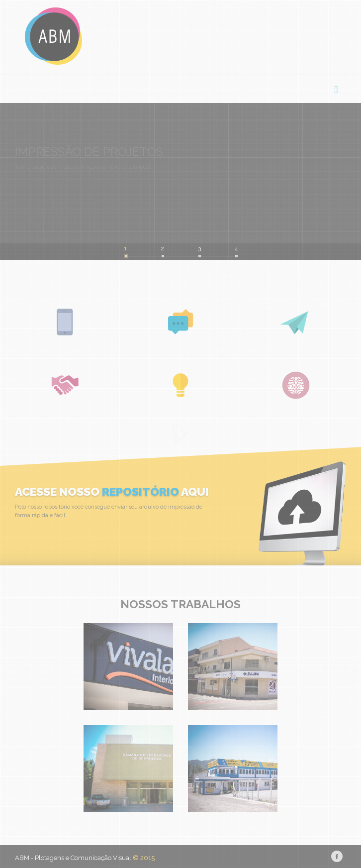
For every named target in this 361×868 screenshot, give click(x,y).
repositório (140, 491)
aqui (194, 491)
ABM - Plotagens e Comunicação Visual (73, 858)
